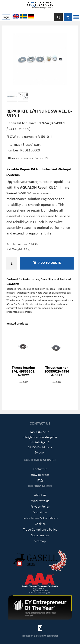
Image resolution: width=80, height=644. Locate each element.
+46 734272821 (40, 432)
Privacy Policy (40, 506)
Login (6, 17)
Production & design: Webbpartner (40, 636)
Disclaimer (40, 512)
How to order (40, 475)
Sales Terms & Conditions (40, 518)
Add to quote (47, 263)
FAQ (40, 480)
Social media (40, 535)
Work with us (40, 501)
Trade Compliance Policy (40, 529)
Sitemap (40, 541)
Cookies (40, 524)
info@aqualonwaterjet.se (40, 437)
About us (40, 495)
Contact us (40, 469)
